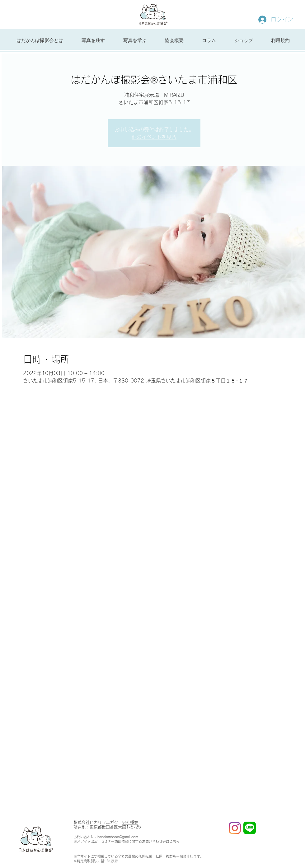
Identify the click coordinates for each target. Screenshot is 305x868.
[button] (93, 40)
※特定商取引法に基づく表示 (96, 861)
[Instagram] (235, 828)
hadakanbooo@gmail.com (118, 837)
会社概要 (130, 822)
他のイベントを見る (154, 137)
